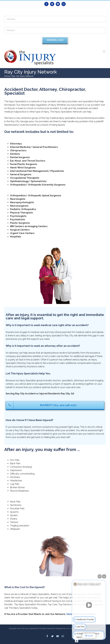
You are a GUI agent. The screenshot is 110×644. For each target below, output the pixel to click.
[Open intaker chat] (77, 641)
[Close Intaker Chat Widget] (104, 576)
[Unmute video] (89, 605)
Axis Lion (70, 628)
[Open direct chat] (100, 576)
